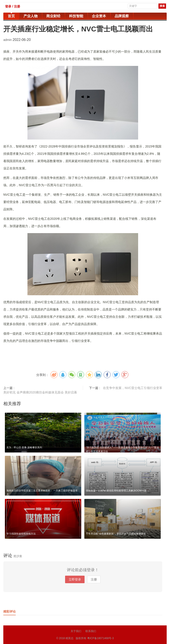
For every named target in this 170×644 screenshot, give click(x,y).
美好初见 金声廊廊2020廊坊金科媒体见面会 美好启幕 (40, 392)
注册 (94, 579)
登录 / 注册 (13, 6)
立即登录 (75, 579)
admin (8, 40)
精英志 (70, 638)
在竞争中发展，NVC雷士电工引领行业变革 (133, 388)
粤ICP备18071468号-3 (100, 638)
